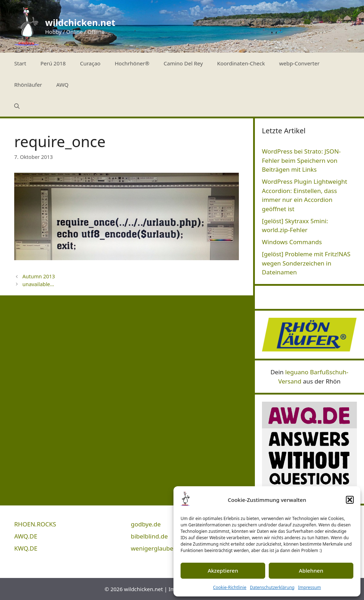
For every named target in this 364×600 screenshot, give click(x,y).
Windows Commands (292, 242)
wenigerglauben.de (158, 548)
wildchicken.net (80, 22)
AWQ (62, 85)
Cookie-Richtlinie (230, 587)
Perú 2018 (53, 63)
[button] (350, 500)
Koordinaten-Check (241, 63)
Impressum (309, 587)
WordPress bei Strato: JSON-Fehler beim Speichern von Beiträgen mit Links (301, 160)
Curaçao (90, 63)
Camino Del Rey (183, 63)
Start (20, 63)
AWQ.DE (26, 536)
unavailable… (38, 284)
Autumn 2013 (39, 276)
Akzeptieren (223, 570)
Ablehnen (311, 570)
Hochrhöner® (132, 63)
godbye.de (146, 524)
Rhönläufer (28, 85)
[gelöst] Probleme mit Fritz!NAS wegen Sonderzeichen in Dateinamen (306, 263)
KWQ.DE (26, 548)
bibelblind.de (149, 536)
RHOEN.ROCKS (35, 524)
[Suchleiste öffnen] (17, 106)
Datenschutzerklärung (272, 587)
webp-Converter (299, 63)
